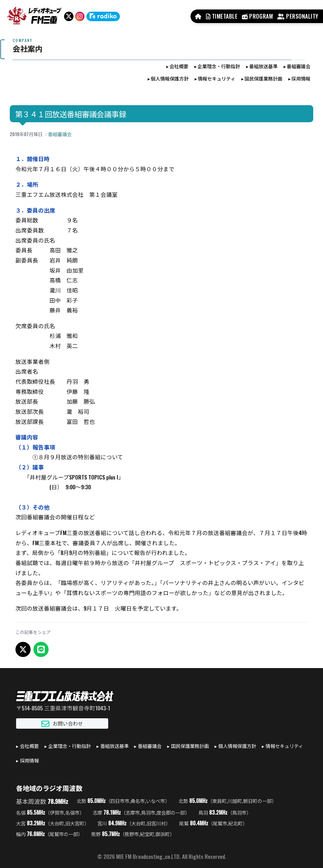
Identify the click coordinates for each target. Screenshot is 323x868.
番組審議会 (299, 66)
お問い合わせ (62, 723)
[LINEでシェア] (41, 649)
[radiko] (103, 16)
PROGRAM (257, 16)
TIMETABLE (222, 16)
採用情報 (301, 78)
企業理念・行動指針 (219, 66)
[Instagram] (80, 16)
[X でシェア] (23, 649)
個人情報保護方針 (170, 78)
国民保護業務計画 (263, 78)
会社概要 (179, 66)
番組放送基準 (263, 66)
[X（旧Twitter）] (69, 16)
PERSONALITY (298, 16)
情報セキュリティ (217, 78)
